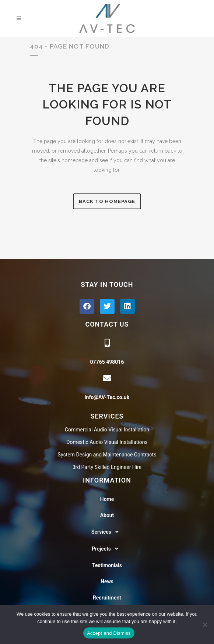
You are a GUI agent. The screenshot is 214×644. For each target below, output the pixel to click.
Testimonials (107, 565)
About (107, 515)
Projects (107, 549)
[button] (107, 532)
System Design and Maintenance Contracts (107, 455)
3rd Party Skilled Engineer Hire (107, 467)
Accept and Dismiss (109, 633)
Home (107, 499)
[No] (205, 625)
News (107, 581)
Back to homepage (107, 201)
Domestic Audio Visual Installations (107, 442)
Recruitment (107, 598)
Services (107, 532)
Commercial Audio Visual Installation (107, 430)
